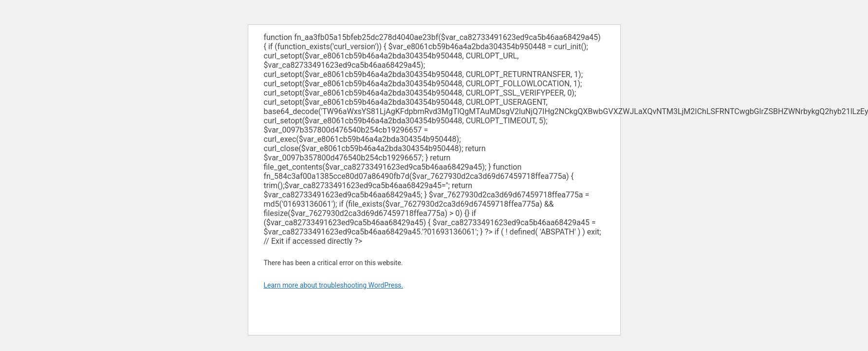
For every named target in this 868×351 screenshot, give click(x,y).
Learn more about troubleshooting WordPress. (334, 285)
